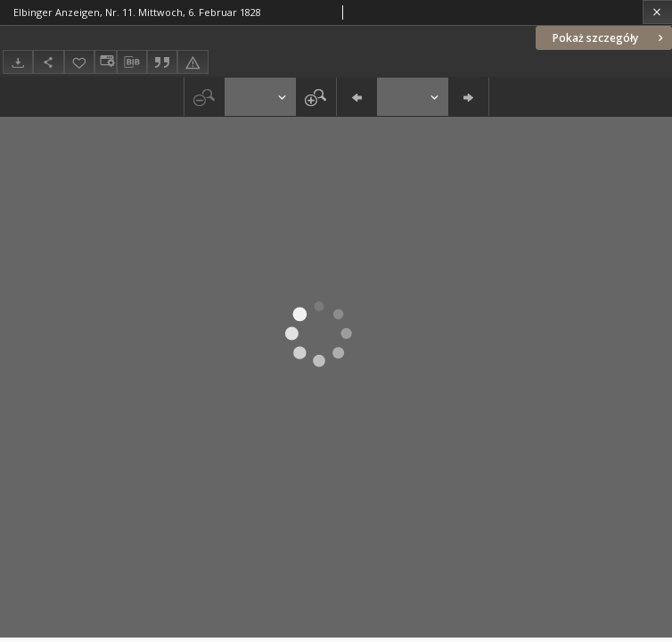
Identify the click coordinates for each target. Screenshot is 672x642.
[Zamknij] (657, 12)
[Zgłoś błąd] (193, 62)
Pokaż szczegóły (610, 38)
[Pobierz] (18, 62)
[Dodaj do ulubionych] (79, 62)
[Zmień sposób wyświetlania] (105, 62)
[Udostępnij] (48, 62)
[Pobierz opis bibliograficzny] (132, 62)
